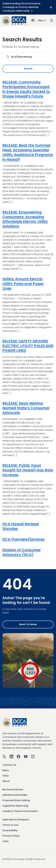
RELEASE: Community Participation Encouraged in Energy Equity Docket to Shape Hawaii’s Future (26, 89)
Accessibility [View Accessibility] (10, 830)
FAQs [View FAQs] (6, 776)
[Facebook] (19, 756)
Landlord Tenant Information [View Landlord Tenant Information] (20, 811)
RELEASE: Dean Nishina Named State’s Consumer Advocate (26, 408)
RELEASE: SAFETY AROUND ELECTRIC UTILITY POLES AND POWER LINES (28, 346)
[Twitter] (4, 756)
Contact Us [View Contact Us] (9, 765)
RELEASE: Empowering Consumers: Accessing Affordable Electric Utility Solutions (25, 219)
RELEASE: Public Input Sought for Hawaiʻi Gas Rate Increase (28, 470)
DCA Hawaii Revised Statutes (21, 526)
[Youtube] (26, 756)
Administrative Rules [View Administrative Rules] (15, 795)
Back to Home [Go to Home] (28, 624)
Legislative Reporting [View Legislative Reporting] (15, 806)
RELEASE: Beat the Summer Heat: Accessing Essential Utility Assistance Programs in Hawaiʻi (28, 152)
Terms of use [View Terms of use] (10, 825)
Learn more (25, 11)
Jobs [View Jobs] (5, 841)
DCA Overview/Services (23, 539)
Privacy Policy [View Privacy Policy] (11, 836)
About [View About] (6, 781)
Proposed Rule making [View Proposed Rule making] (16, 800)
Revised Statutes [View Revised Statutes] (13, 789)
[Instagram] (33, 756)
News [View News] (6, 770)
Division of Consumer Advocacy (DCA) (22, 552)
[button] (39, 20)
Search (28, 69)
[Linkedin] (11, 756)
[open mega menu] (52, 21)
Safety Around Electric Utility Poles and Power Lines (23, 284)
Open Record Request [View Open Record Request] (16, 820)
